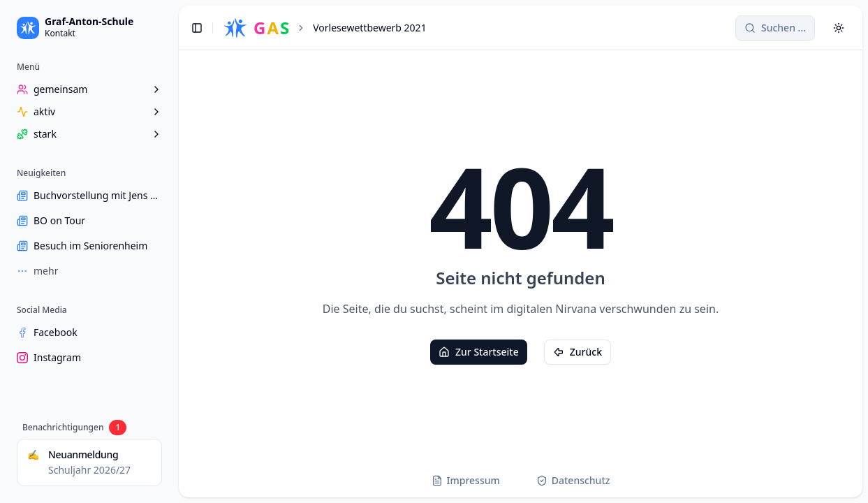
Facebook (47, 332)
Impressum (466, 480)
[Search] (775, 28)
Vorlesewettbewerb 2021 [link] (369, 28)
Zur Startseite (479, 352)
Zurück (578, 352)
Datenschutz (573, 480)
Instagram (49, 357)
